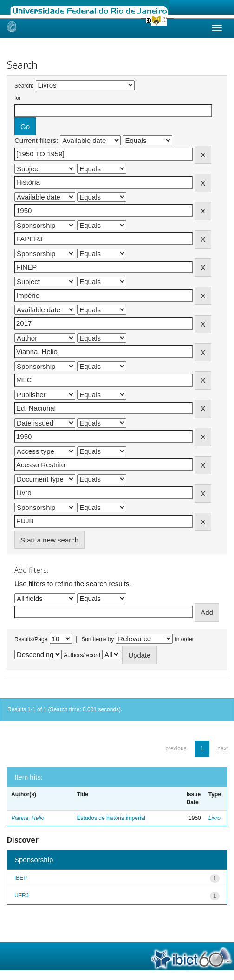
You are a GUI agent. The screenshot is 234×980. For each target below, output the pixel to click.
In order (185, 639)
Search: (24, 86)
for (18, 98)
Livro (214, 818)
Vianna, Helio (28, 818)
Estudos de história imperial (111, 818)
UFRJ (22, 896)
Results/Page (31, 639)
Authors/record (82, 655)
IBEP (21, 878)
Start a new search (49, 540)
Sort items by (97, 639)
